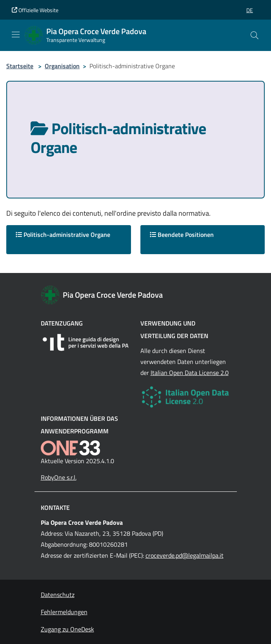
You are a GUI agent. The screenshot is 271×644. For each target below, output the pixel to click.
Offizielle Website (35, 10)
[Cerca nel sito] (255, 35)
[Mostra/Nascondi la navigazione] (16, 35)
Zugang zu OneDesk (67, 629)
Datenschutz (58, 595)
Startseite (20, 66)
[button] (250, 10)
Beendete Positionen (182, 235)
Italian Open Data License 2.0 (190, 373)
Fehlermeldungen (64, 612)
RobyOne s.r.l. (59, 477)
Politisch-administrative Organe (63, 235)
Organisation (62, 66)
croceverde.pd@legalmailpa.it (185, 555)
